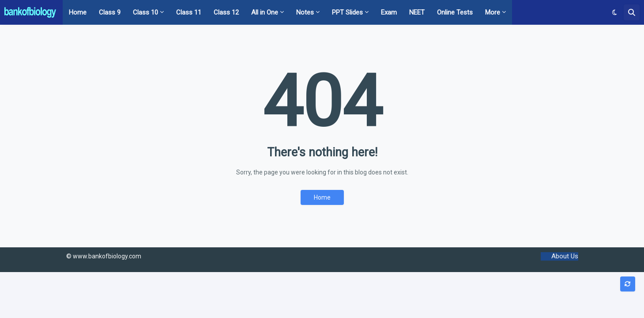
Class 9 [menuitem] (110, 12)
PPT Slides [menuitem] (347, 12)
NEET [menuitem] (417, 12)
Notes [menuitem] (305, 12)
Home (322, 197)
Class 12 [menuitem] (226, 12)
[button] (615, 12)
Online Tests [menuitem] (455, 12)
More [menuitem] (493, 12)
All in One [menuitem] (265, 12)
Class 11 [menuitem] (189, 12)
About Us (565, 256)
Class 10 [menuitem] (145, 12)
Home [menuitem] (78, 12)
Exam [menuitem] (389, 12)
